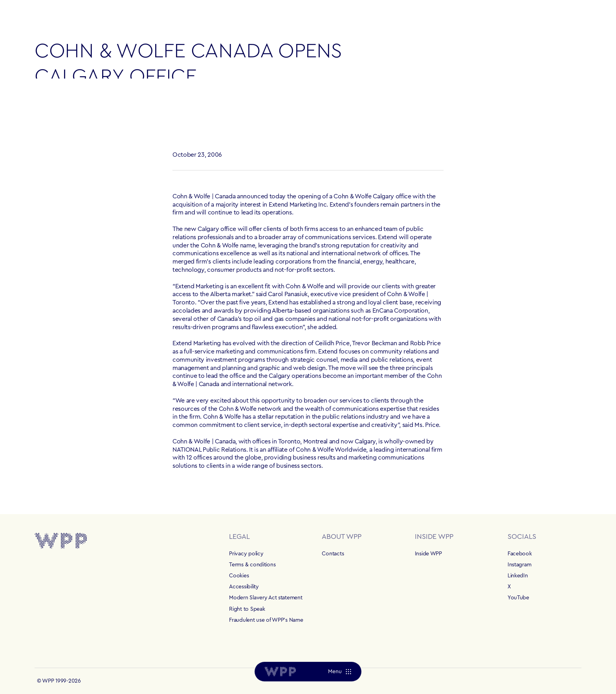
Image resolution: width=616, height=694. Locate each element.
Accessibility (244, 587)
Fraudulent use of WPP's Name (266, 620)
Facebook (520, 554)
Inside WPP (428, 554)
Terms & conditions (252, 565)
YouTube (518, 598)
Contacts (333, 554)
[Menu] (340, 672)
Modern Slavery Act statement (266, 598)
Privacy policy (246, 554)
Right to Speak (247, 609)
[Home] (280, 672)
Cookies (239, 576)
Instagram (519, 565)
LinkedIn (518, 576)
